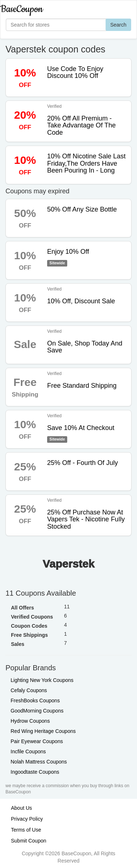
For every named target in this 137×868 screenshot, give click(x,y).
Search (118, 25)
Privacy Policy (27, 819)
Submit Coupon (29, 841)
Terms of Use (26, 830)
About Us (22, 808)
